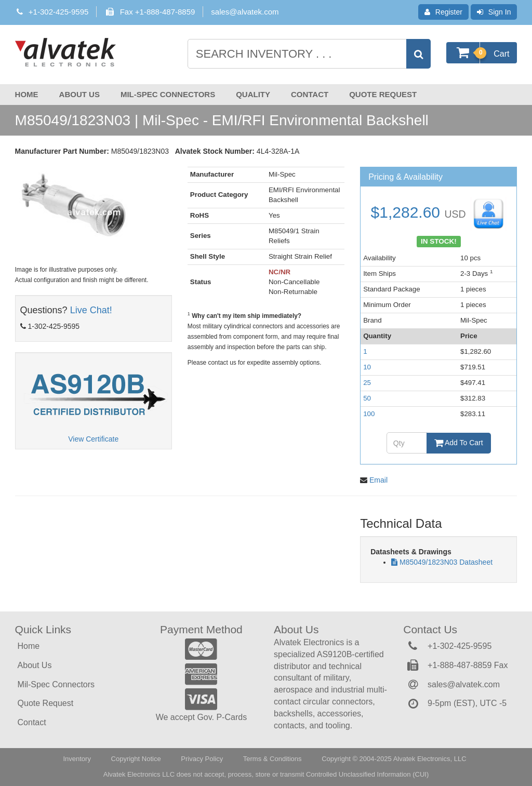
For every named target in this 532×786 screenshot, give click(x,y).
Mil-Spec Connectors (168, 94)
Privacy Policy (202, 759)
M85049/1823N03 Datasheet (446, 562)
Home (27, 94)
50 (367, 398)
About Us (79, 94)
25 (367, 383)
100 (369, 414)
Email (378, 480)
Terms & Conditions (272, 759)
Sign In (494, 12)
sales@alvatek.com (245, 12)
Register (443, 12)
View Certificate (93, 439)
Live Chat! (91, 310)
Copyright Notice (136, 759)
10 (367, 367)
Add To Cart (459, 443)
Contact (310, 94)
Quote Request (383, 94)
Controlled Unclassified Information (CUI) (367, 774)
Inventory (77, 759)
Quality (253, 94)
